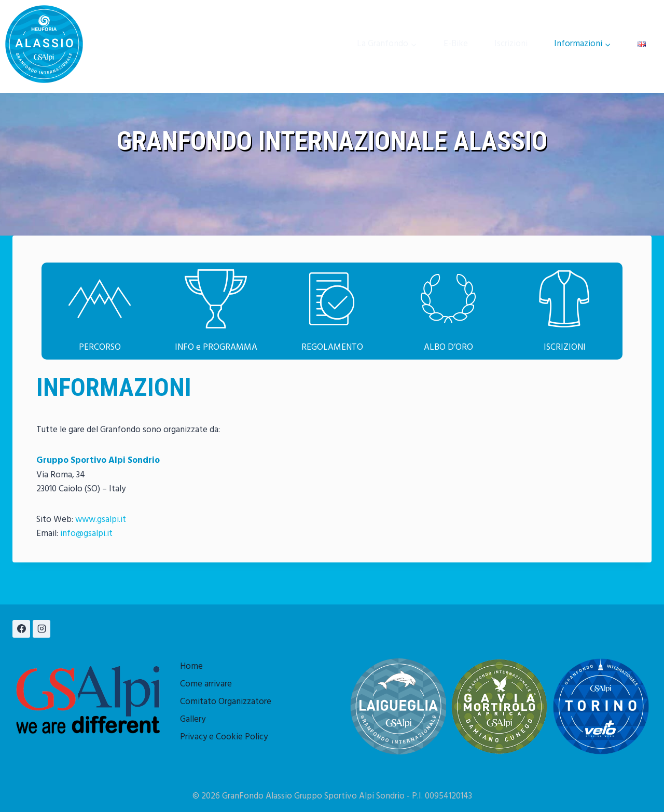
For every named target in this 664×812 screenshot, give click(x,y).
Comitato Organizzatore (226, 702)
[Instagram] (41, 629)
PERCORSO (100, 347)
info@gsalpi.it (86, 534)
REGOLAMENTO (332, 347)
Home (191, 666)
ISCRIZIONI (565, 347)
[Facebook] (21, 629)
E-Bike (456, 44)
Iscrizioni (511, 44)
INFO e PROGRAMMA (216, 347)
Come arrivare (206, 684)
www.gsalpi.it (101, 520)
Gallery (193, 719)
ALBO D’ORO (448, 347)
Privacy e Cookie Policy (224, 737)
